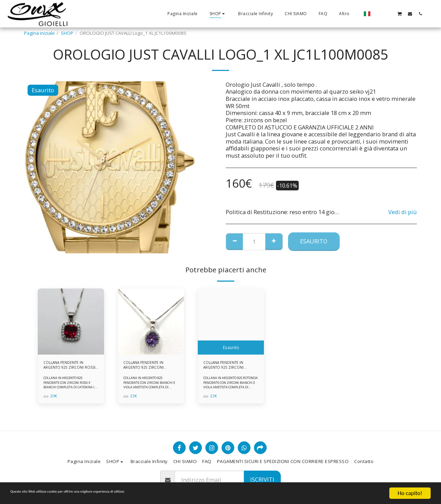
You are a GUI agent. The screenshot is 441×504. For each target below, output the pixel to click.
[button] (379, 14)
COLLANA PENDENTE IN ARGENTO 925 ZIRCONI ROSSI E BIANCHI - (68, 367)
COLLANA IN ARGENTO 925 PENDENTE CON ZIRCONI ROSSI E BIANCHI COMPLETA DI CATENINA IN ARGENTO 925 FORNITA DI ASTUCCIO (71, 390)
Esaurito (314, 241)
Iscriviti (262, 479)
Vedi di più (403, 212)
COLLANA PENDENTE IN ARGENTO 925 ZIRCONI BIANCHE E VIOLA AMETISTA (147, 367)
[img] (71, 322)
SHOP (67, 33)
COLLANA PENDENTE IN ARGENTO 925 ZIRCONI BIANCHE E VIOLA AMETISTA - (227, 367)
